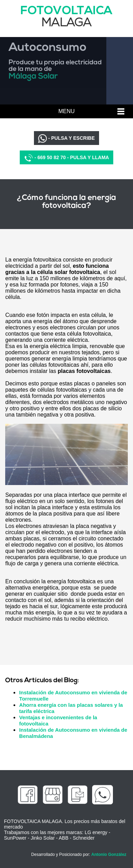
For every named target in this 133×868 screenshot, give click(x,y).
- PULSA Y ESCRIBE (66, 139)
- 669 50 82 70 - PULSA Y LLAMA (66, 158)
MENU (66, 111)
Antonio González (109, 855)
